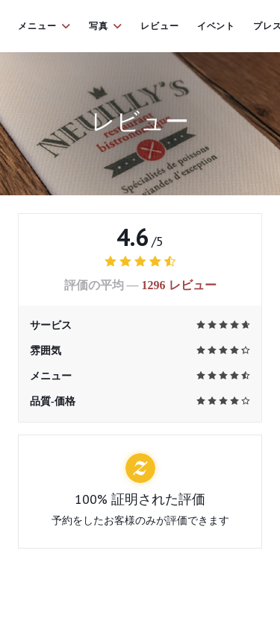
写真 (106, 26)
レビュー (160, 26)
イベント (217, 26)
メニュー (44, 26)
